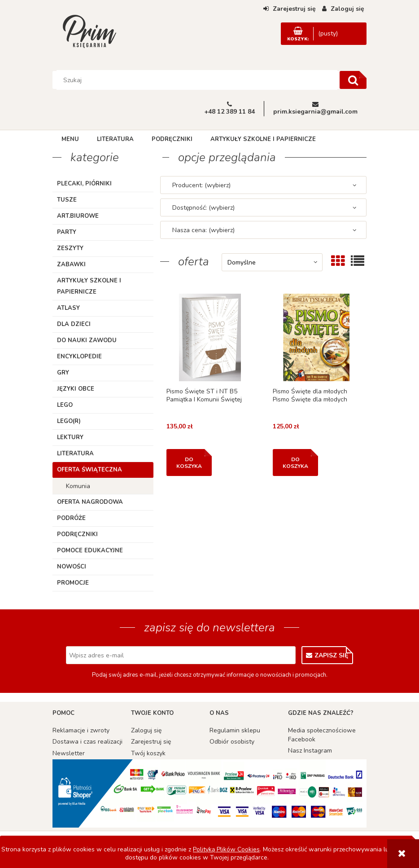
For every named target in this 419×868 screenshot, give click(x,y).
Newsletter (69, 753)
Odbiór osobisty (232, 742)
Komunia (78, 486)
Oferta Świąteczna (89, 470)
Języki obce (76, 389)
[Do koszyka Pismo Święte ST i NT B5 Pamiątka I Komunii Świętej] (189, 463)
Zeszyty (70, 248)
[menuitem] (70, 139)
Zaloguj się (146, 730)
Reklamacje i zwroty (81, 730)
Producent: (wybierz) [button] (201, 185)
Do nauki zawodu (87, 340)
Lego (65, 405)
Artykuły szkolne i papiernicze (89, 286)
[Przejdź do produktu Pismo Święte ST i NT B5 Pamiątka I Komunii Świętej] (210, 337)
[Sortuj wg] (272, 262)
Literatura (75, 454)
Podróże (71, 518)
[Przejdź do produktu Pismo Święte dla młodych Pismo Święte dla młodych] (316, 337)
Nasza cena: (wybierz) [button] (203, 230)
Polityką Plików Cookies (226, 849)
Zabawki (71, 264)
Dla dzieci (74, 324)
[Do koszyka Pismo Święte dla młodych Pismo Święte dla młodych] (295, 463)
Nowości (72, 567)
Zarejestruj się (151, 742)
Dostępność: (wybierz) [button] (203, 208)
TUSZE (67, 200)
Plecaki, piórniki (84, 184)
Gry (63, 373)
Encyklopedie (79, 357)
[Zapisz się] (327, 655)
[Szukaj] (353, 80)
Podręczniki (77, 534)
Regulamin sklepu (235, 730)
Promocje (73, 583)
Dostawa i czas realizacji (87, 742)
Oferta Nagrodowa (90, 502)
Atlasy (68, 308)
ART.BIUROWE (78, 216)
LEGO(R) (69, 421)
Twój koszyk (148, 753)
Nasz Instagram (310, 751)
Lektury (70, 437)
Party (67, 232)
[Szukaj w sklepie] (197, 80)
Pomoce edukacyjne (90, 551)
